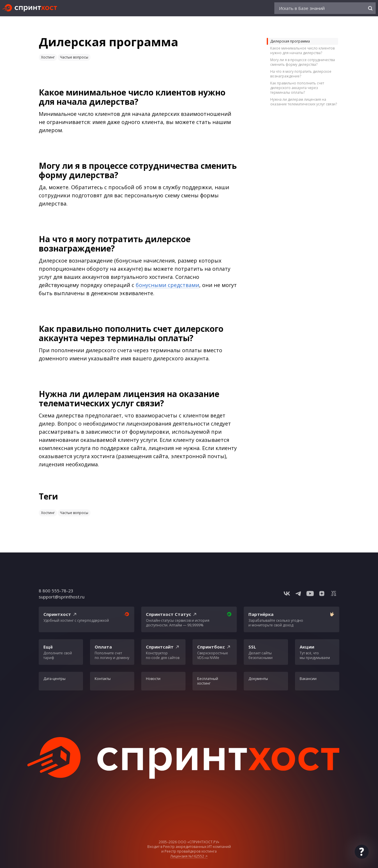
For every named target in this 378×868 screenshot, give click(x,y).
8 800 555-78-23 (56, 591)
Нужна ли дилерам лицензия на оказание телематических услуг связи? (304, 102)
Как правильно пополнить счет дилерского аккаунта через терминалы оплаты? (297, 88)
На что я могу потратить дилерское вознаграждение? (301, 74)
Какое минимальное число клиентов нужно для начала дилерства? (302, 51)
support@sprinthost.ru (62, 597)
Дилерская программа (290, 41)
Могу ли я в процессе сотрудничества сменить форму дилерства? (303, 62)
